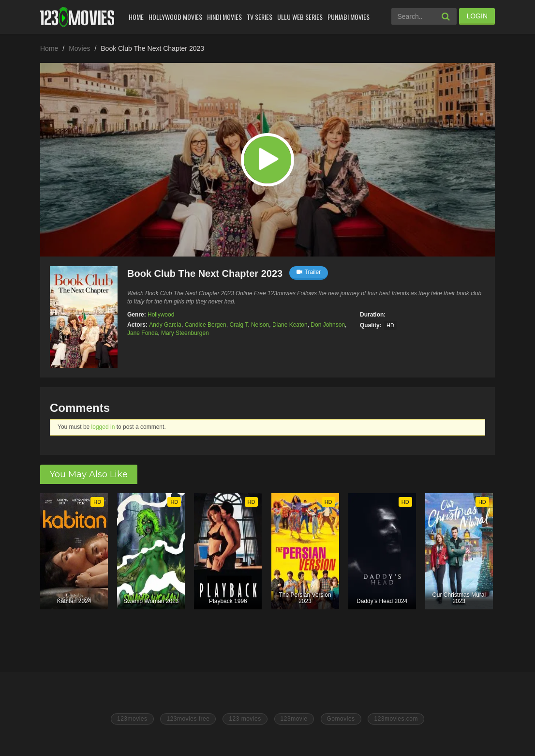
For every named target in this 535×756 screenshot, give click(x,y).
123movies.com (396, 719)
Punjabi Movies (349, 17)
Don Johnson (328, 325)
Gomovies (341, 719)
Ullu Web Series (300, 17)
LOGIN (477, 16)
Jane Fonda (142, 333)
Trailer (309, 272)
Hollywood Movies (175, 17)
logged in (103, 427)
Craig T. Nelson (249, 325)
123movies (132, 719)
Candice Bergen (206, 325)
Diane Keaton (290, 325)
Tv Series (260, 17)
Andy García (165, 325)
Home (136, 17)
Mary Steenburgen (185, 333)
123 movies (245, 719)
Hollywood (161, 315)
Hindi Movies (224, 17)
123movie (294, 719)
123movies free (188, 719)
